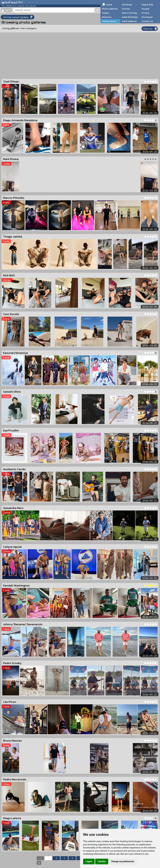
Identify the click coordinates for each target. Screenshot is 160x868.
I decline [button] (102, 861)
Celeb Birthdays (130, 17)
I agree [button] (89, 861)
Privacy (146, 13)
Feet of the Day (130, 13)
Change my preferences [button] (123, 861)
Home (109, 5)
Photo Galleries (110, 9)
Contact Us (147, 21)
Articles (126, 9)
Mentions (107, 17)
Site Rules (127, 5)
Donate (145, 9)
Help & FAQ (147, 5)
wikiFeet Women (109, 21)
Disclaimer (147, 17)
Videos (106, 13)
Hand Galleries (129, 21)
